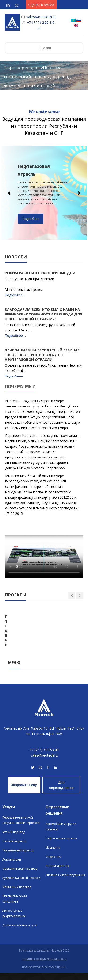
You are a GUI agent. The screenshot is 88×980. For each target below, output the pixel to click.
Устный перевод (14, 839)
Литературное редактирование (14, 920)
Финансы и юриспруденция (65, 882)
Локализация (12, 866)
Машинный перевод (17, 894)
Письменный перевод (18, 857)
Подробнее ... (15, 295)
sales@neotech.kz (41, 17)
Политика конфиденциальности (44, 966)
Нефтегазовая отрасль (61, 845)
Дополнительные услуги (19, 932)
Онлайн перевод (14, 848)
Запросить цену (24, 792)
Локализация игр (58, 873)
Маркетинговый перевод (20, 875)
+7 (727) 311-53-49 (44, 757)
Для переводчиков (61, 792)
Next (79, 193)
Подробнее (30, 219)
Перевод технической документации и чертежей (21, 827)
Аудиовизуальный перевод (21, 885)
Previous (9, 193)
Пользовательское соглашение (44, 974)
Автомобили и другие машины (61, 833)
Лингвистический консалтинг (15, 906)
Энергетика (54, 863)
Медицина (53, 854)
